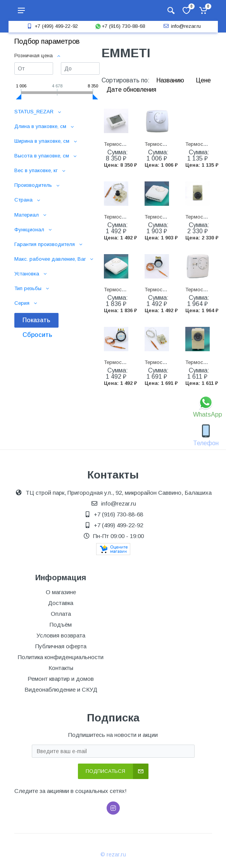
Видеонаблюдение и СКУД (61, 689)
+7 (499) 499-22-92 (52, 26)
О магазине (61, 592)
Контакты (61, 668)
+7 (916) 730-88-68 (120, 26)
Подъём (61, 625)
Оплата (61, 614)
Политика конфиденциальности (61, 657)
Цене (203, 80)
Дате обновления (131, 90)
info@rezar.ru (181, 26)
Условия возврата (61, 635)
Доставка (61, 603)
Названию (171, 80)
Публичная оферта (61, 646)
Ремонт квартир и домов (61, 679)
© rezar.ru (113, 854)
